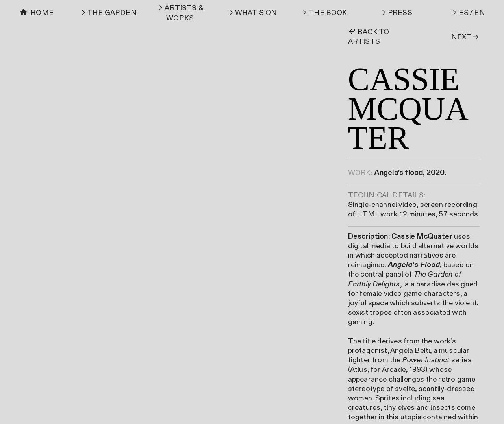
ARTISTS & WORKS (184, 13)
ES (463, 13)
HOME (42, 13)
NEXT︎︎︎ (465, 37)
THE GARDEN (112, 13)
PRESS (400, 13)
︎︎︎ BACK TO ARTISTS (369, 37)
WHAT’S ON (256, 13)
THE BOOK (328, 13)
